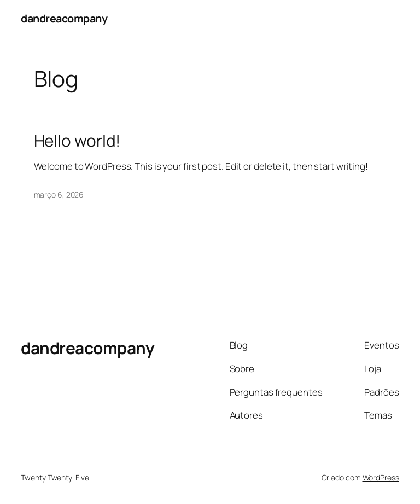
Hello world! (77, 140)
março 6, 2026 (59, 195)
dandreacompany (64, 18)
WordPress (381, 477)
